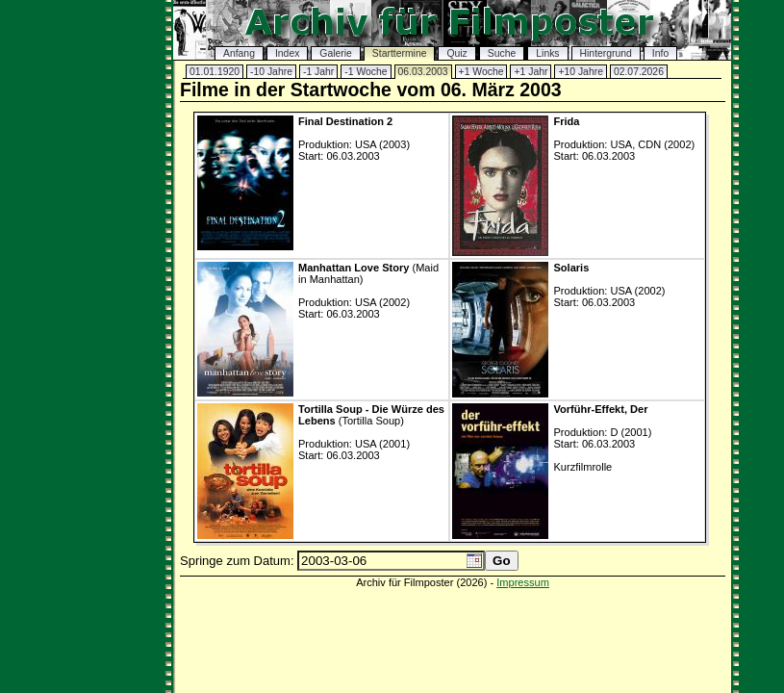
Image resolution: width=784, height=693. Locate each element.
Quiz (456, 53)
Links (547, 53)
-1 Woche (366, 72)
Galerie (336, 53)
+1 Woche (481, 72)
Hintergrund (606, 53)
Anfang (239, 53)
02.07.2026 (639, 72)
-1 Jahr (318, 72)
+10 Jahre (581, 72)
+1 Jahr (531, 72)
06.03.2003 (423, 72)
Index (287, 53)
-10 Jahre (271, 72)
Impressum (523, 582)
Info (660, 53)
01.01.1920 (215, 72)
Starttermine (400, 53)
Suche (502, 53)
